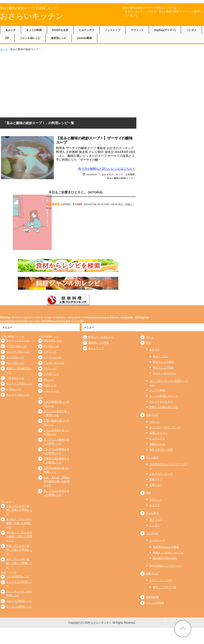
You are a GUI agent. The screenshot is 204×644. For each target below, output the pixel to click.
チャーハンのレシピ (18, 340)
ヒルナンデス (87, 30)
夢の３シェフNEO (163, 362)
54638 (66, 204)
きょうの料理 (34, 30)
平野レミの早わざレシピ (164, 407)
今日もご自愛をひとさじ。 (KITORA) (75, 192)
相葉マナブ (156, 479)
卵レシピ (49, 380)
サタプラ (155, 505)
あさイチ (11, 30)
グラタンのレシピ (17, 346)
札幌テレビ (152, 573)
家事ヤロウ (156, 485)
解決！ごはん (161, 356)
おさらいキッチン (32, 16)
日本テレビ (152, 415)
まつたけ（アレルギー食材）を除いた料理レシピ (19, 523)
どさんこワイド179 (161, 580)
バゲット (155, 422)
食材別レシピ (59, 38)
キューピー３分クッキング (165, 427)
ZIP (7, 38)
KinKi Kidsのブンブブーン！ (166, 566)
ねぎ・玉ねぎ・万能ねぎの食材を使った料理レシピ (56, 481)
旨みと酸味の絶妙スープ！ (121, 178)
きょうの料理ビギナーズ (164, 396)
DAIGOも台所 (60, 30)
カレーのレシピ (15, 363)
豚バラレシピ (51, 346)
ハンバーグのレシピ (18, 352)
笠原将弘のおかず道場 (166, 547)
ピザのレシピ (14, 389)
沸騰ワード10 (157, 444)
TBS (148, 493)
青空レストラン (158, 433)
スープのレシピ (15, 357)
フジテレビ (152, 533)
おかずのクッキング (112, 174)
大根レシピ (50, 385)
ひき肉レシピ (51, 374)
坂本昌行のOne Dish (165, 558)
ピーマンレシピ (53, 357)
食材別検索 (152, 597)
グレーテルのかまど (161, 402)
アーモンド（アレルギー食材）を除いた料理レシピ (19, 536)
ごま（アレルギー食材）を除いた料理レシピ (19, 510)
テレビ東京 (152, 513)
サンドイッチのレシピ (19, 384)
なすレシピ (50, 352)
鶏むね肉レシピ (53, 340)
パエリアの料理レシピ (19, 601)
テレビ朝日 (152, 458)
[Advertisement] (102, 83)
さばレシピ (50, 368)
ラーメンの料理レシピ (19, 607)
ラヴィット (137, 30)
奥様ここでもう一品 (164, 587)
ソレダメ (191, 30)
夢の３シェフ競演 (163, 368)
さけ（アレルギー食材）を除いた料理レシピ (19, 563)
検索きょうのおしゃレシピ (168, 553)
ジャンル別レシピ (30, 38)
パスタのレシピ (15, 378)
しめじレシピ (51, 391)
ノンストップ (113, 30)
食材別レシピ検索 (99, 343)
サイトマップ (96, 348)
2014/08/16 (91, 174)
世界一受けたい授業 (161, 450)
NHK (148, 343)
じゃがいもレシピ (54, 363)
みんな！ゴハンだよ (164, 373)
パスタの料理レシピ (18, 576)
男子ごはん (156, 520)
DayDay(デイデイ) (165, 30)
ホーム (4, 49)
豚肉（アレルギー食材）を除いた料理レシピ (19, 550)
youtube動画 (84, 38)
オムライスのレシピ (18, 395)
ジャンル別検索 (155, 603)
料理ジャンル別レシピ (101, 337)
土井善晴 (130, 174)
